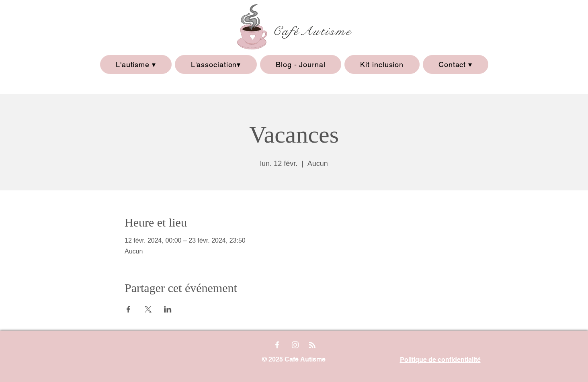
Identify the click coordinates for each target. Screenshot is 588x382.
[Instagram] (295, 345)
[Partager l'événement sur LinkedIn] (168, 309)
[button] (136, 64)
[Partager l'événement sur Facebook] (128, 309)
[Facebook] (277, 345)
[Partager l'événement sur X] (148, 309)
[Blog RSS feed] (312, 345)
